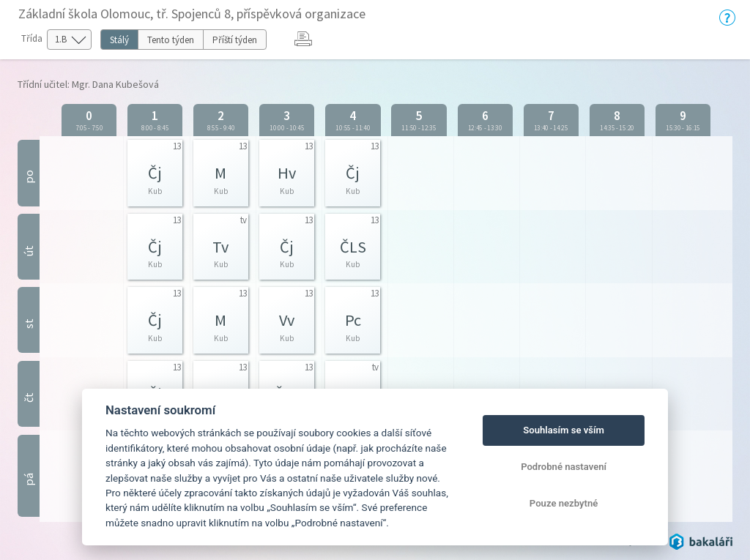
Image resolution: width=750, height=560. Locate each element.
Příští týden (235, 40)
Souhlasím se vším (564, 430)
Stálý (119, 40)
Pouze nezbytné (564, 503)
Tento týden (171, 40)
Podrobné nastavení (564, 467)
